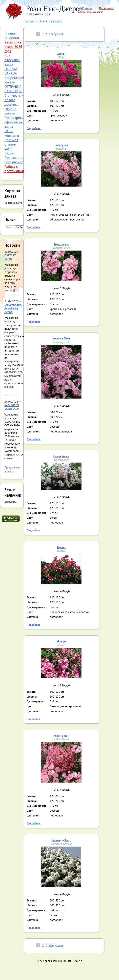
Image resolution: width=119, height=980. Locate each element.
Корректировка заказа (17, 80)
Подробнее (34, 128)
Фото (8, 149)
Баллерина (61, 145)
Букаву (61, 547)
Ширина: (32, 106)
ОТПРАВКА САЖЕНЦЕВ (13, 89)
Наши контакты (12, 133)
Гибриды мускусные (50, 21)
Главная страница (12, 35)
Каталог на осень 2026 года (13, 47)
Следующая (56, 34)
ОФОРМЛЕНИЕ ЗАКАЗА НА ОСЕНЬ (13, 308)
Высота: (31, 101)
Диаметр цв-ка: (36, 111)
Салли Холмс (61, 456)
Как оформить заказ (12, 60)
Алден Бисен (61, 736)
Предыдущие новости (13, 469)
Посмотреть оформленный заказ (96, 10)
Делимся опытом (11, 142)
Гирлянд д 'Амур (61, 840)
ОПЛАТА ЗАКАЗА (11, 71)
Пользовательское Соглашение (19, 160)
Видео (9, 153)
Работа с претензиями (15, 169)
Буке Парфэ (61, 244)
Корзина (87, 8)
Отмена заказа (10, 111)
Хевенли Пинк (61, 338)
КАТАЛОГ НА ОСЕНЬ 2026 (12, 407)
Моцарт (61, 641)
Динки (61, 54)
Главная (29, 21)
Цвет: (30, 115)
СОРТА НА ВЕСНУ (10, 257)
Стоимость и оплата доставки (14, 100)
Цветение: (33, 120)
